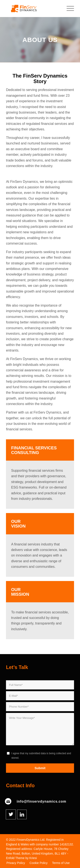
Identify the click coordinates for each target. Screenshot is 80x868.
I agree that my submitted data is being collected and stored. (41, 756)
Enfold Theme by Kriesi (21, 858)
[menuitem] (16, 863)
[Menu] (68, 9)
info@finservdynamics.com (41, 801)
